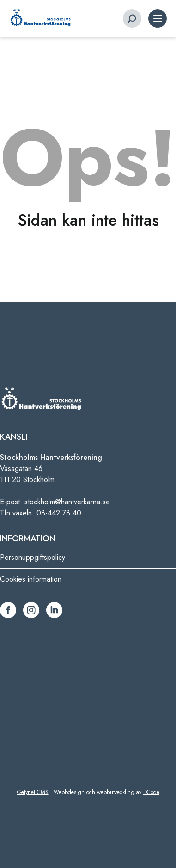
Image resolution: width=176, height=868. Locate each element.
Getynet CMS (33, 792)
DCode (151, 792)
